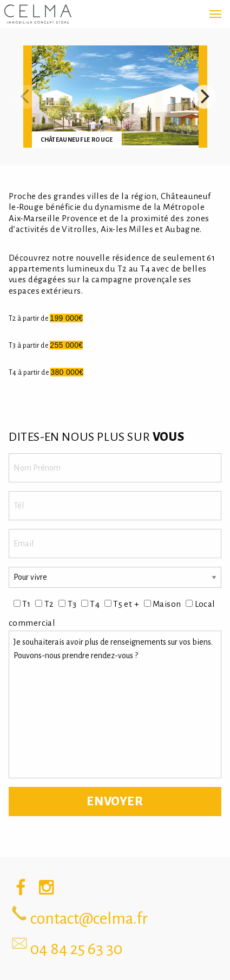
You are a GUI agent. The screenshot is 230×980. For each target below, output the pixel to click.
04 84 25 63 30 (76, 949)
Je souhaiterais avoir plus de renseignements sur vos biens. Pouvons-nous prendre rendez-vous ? (115, 705)
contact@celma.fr (89, 918)
